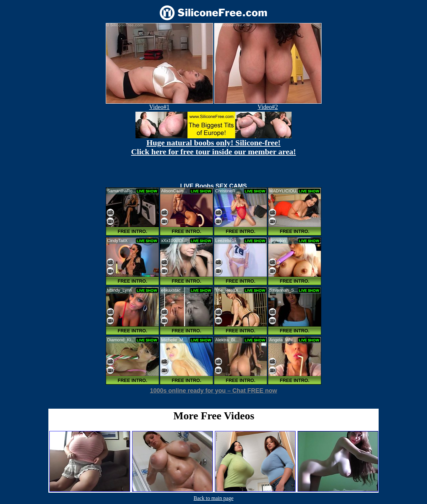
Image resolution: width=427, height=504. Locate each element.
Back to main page (213, 498)
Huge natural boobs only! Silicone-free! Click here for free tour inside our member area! (213, 147)
